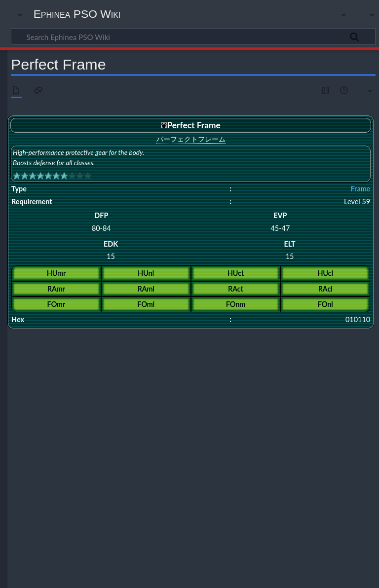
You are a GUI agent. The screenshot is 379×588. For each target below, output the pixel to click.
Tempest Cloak (340, 430)
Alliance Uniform (64, 397)
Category (26, 491)
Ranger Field (250, 386)
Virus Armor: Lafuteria (249, 468)
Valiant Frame (102, 357)
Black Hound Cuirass (159, 397)
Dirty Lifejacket (63, 386)
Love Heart (324, 449)
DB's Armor (348, 405)
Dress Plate (101, 386)
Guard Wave (289, 449)
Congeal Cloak (119, 405)
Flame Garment (248, 449)
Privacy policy (30, 575)
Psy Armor (78, 367)
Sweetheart (251, 458)
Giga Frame (80, 349)
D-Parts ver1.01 (263, 405)
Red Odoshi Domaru (224, 422)
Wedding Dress (341, 386)
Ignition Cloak (147, 414)
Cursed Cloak (160, 405)
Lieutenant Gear (272, 414)
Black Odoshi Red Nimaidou (284, 397)
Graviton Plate (106, 414)
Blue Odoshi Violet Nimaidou (80, 468)
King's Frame (260, 349)
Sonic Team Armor (293, 386)
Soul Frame (114, 349)
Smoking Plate (214, 458)
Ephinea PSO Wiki (77, 14)
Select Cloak (81, 430)
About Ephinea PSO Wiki (101, 575)
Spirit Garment (193, 430)
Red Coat (182, 422)
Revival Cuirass (274, 422)
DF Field (173, 449)
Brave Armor (149, 367)
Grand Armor (187, 367)
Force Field (135, 386)
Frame (360, 189)
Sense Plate (116, 430)
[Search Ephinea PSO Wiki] (193, 37)
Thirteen (54, 439)
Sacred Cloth (175, 458)
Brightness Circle (96, 449)
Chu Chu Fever (343, 397)
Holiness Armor (354, 367)
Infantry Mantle (228, 414)
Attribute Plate (109, 397)
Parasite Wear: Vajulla (189, 468)
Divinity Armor (112, 376)
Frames (193, 337)
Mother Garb (78, 458)
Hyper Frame (184, 349)
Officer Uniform (85, 422)
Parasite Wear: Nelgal (127, 458)
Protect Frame (340, 349)
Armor (52, 367)
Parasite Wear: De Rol (137, 422)
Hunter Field (170, 386)
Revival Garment (318, 422)
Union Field (85, 439)
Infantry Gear (186, 414)
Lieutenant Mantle (321, 414)
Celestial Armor (155, 376)
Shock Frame (222, 349)
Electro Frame (207, 449)
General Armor (268, 367)
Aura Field (57, 449)
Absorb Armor (226, 367)
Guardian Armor (68, 376)
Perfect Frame (61, 357)
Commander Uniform (70, 405)
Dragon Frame (299, 349)
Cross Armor (113, 367)
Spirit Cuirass (153, 430)
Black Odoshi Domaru (217, 397)
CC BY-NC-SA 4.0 (123, 537)
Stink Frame (301, 430)
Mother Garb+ (139, 468)
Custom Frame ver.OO (209, 405)
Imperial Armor (310, 367)
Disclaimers (168, 575)
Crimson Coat (140, 449)
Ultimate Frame (144, 357)
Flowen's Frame (63, 414)
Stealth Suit (266, 430)
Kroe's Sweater (210, 386)
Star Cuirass (232, 430)
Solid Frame (148, 349)
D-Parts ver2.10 (308, 405)
